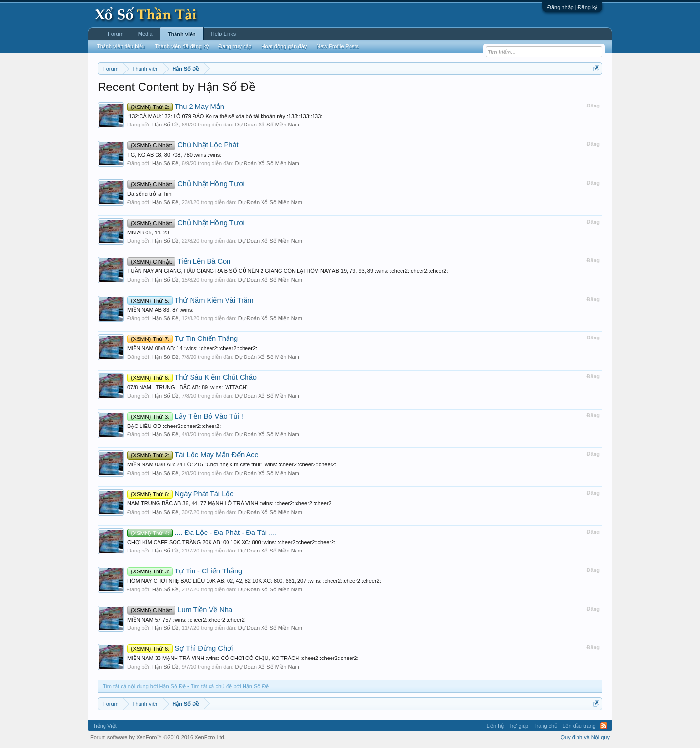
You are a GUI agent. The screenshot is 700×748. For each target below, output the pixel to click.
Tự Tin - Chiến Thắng (185, 571)
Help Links (223, 34)
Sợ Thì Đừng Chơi (180, 648)
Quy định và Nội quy (586, 737)
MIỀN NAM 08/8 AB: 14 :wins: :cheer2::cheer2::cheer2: (192, 348)
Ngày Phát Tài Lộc (181, 494)
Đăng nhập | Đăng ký (572, 7)
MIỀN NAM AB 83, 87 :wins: (160, 310)
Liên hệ (495, 726)
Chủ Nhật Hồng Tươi (186, 184)
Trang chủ (545, 726)
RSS (604, 726)
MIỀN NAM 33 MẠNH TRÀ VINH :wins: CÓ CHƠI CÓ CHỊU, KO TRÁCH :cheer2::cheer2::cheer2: (243, 658)
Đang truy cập (235, 46)
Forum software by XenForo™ (158, 737)
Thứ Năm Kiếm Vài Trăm (190, 300)
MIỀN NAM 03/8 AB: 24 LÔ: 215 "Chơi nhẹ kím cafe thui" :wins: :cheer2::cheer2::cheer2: (232, 464)
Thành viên (182, 34)
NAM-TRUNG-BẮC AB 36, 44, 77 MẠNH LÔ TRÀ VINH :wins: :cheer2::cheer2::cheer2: (230, 503)
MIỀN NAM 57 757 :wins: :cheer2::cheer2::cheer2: (187, 620)
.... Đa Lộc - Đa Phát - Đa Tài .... (202, 533)
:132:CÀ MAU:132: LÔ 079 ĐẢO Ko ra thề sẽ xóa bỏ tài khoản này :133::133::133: (225, 116)
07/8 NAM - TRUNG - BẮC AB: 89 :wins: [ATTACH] (188, 387)
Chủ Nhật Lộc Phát (183, 145)
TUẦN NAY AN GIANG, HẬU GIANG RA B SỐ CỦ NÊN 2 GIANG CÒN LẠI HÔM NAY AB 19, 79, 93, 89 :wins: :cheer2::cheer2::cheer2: (288, 271)
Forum (116, 34)
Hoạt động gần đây (284, 46)
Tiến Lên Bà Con (179, 261)
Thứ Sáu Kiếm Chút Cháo (192, 377)
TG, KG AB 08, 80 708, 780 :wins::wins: (174, 155)
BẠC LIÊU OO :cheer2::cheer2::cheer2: (174, 426)
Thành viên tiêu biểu (121, 46)
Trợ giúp (518, 726)
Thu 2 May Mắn (176, 107)
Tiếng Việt (105, 726)
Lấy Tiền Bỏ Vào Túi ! (185, 416)
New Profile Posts (338, 46)
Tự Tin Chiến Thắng (183, 338)
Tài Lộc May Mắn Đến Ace (193, 455)
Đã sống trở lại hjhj (150, 194)
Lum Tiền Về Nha (180, 610)
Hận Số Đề (165, 125)
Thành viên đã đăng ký (182, 46)
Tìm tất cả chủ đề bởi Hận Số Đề (230, 686)
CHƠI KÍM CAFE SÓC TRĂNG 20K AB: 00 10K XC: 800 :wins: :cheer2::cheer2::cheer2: (231, 542)
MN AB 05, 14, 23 (148, 232)
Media (145, 34)
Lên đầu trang (579, 726)
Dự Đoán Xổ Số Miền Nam (267, 125)
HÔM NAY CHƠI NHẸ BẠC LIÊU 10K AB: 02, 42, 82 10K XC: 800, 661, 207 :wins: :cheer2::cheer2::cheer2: (254, 581)
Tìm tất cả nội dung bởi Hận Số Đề (144, 686)
